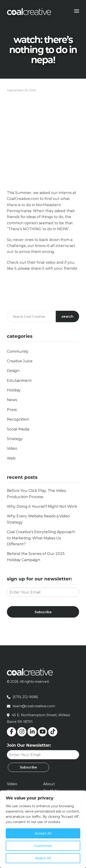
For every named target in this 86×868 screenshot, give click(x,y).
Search (67, 316)
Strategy (15, 439)
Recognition (18, 419)
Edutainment (19, 381)
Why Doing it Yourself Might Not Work (42, 506)
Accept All (43, 833)
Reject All (43, 858)
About (49, 784)
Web (11, 458)
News (12, 400)
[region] (43, 829)
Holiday (14, 390)
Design (13, 371)
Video (12, 448)
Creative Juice (20, 361)
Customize (43, 846)
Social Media (18, 429)
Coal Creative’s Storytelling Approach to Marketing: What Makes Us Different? (41, 538)
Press (12, 410)
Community (18, 351)
